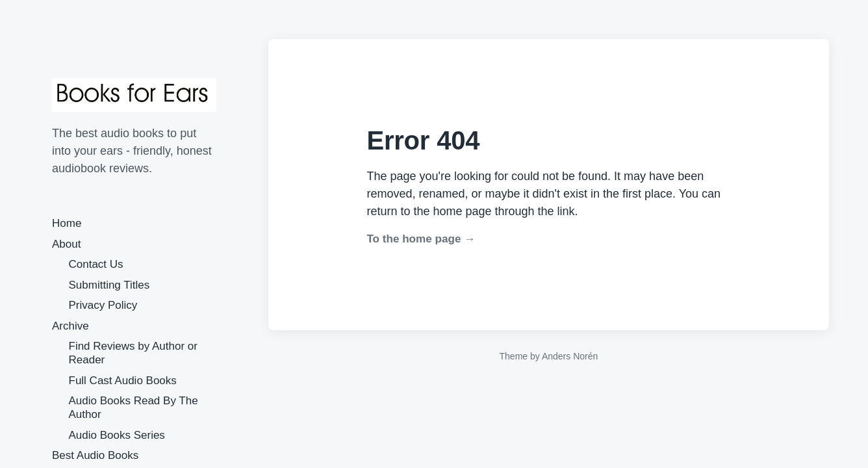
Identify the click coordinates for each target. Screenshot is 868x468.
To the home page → (421, 239)
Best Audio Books (95, 455)
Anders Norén (570, 356)
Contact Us (96, 264)
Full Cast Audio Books (123, 381)
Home (67, 223)
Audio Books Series (117, 435)
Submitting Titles (109, 285)
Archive (70, 326)
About (66, 244)
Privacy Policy (103, 305)
